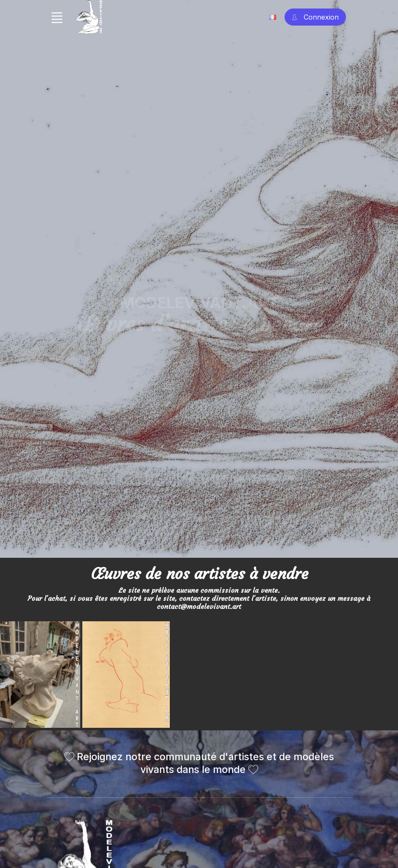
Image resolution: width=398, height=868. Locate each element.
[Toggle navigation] (57, 17)
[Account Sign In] (315, 17)
